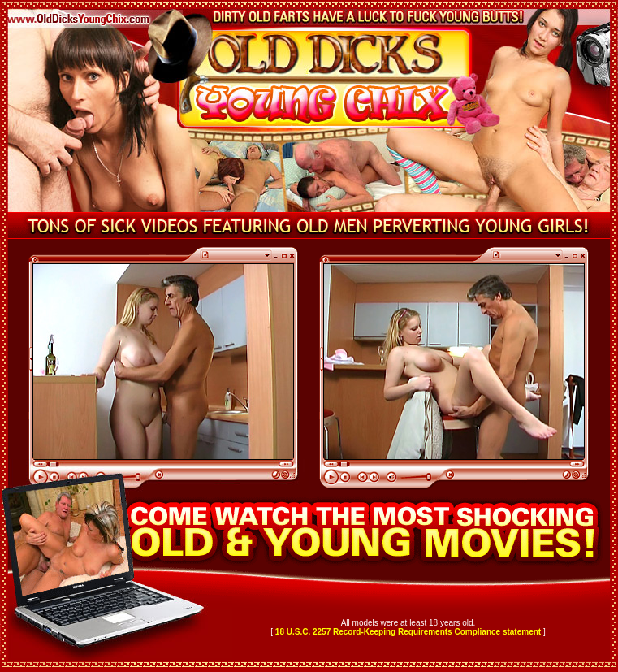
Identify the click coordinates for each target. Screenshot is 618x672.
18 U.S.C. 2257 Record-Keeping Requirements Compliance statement (408, 632)
